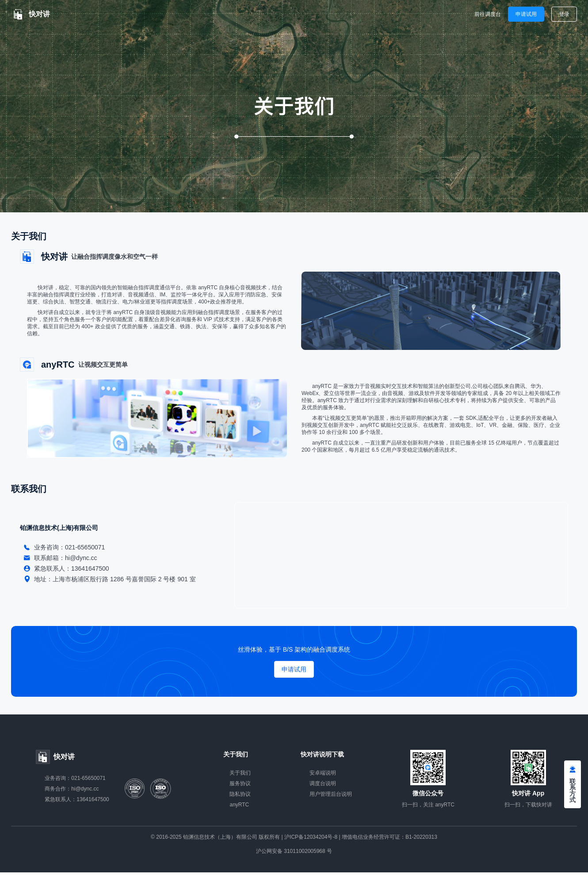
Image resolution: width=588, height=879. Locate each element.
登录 (564, 14)
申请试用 (526, 14)
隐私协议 (240, 794)
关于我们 (240, 773)
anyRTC (239, 805)
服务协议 (240, 783)
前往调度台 (488, 14)
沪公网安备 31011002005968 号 (294, 851)
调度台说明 (323, 783)
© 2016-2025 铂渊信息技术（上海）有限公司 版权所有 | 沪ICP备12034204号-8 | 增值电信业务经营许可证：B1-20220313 (294, 837)
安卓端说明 (323, 773)
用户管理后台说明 (331, 794)
